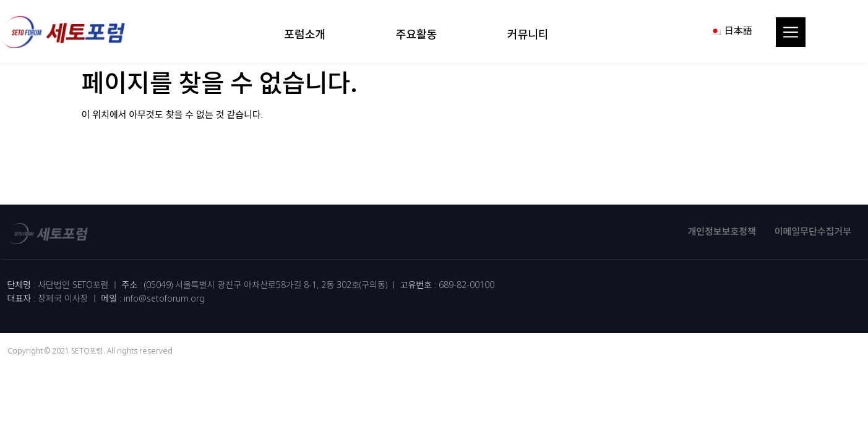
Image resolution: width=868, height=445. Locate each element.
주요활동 (419, 34)
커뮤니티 (531, 34)
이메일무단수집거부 (813, 231)
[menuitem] (731, 31)
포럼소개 (308, 34)
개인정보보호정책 (721, 231)
